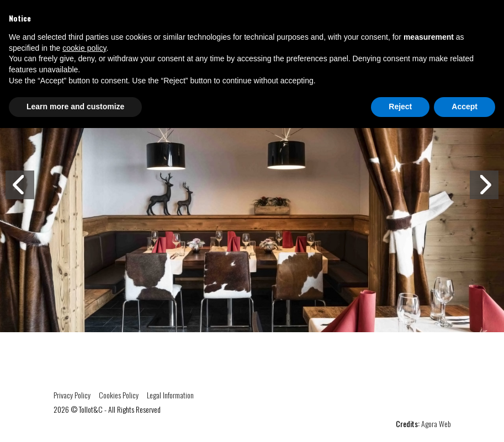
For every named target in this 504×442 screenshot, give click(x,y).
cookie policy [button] (84, 48)
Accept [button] (465, 106)
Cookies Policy (119, 395)
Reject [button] (400, 106)
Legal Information (170, 395)
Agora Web (436, 424)
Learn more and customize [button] (75, 106)
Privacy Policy (72, 395)
